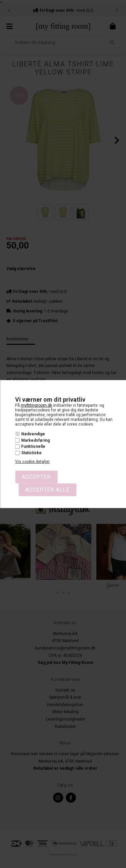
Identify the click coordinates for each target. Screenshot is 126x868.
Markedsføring (35, 440)
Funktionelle (33, 446)
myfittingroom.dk (36, 405)
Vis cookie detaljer (32, 462)
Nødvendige (33, 434)
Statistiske (31, 453)
